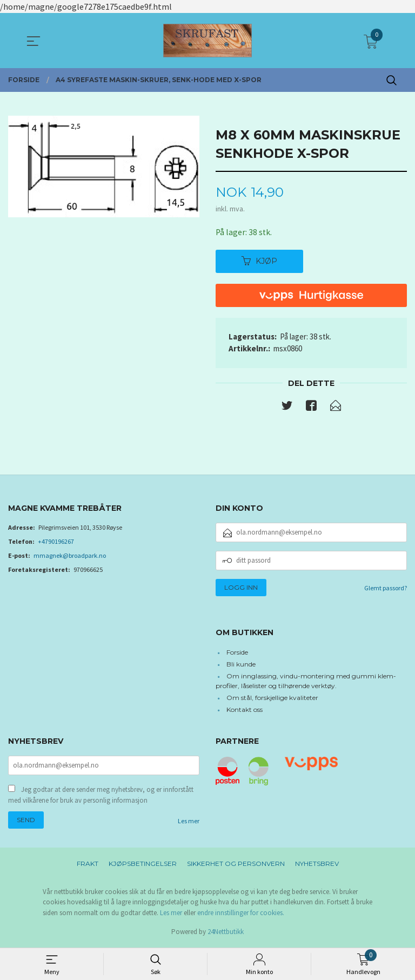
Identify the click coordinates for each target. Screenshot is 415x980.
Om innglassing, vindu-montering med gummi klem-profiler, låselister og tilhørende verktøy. (306, 681)
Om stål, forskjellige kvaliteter (272, 698)
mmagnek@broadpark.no (70, 556)
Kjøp (259, 261)
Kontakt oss (245, 710)
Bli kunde (241, 665)
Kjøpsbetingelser (143, 865)
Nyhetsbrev (317, 865)
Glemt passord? (386, 588)
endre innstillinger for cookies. (241, 914)
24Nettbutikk (226, 934)
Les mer (189, 822)
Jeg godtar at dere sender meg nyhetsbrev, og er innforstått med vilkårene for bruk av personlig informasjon (101, 796)
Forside (237, 653)
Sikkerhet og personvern (236, 865)
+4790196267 (56, 542)
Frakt (88, 865)
